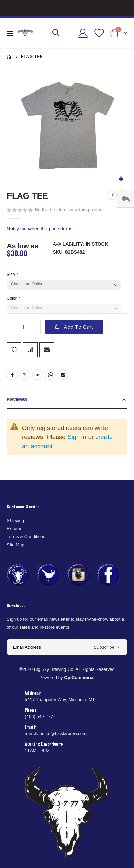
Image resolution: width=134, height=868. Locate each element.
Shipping (15, 520)
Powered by (67, 677)
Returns (15, 529)
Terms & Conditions (26, 537)
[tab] (67, 400)
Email (63, 375)
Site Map (16, 545)
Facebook (12, 375)
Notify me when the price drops (40, 229)
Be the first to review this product (69, 210)
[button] (121, 179)
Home (9, 57)
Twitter (25, 375)
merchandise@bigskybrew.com (56, 733)
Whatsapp (50, 375)
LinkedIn (37, 375)
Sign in (77, 437)
